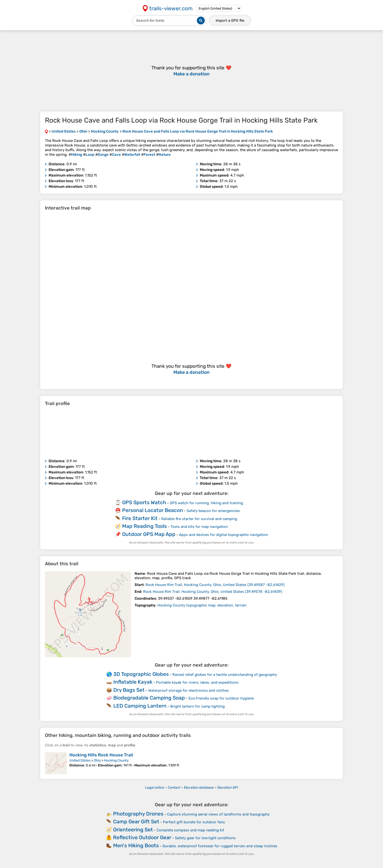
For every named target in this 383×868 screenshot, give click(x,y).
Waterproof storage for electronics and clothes (189, 690)
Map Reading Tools (144, 526)
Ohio (97, 760)
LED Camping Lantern (140, 706)
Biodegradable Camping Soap (149, 698)
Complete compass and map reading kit (190, 830)
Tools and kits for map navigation (199, 527)
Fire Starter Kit (140, 518)
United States (80, 760)
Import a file (230, 21)
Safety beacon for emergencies (213, 511)
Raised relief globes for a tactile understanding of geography (225, 675)
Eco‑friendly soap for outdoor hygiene (221, 698)
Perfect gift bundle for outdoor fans (194, 822)
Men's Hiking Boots (136, 845)
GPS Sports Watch (144, 502)
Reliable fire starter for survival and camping (199, 519)
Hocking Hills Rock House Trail (101, 755)
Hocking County (116, 760)
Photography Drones (138, 814)
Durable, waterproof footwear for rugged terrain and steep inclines (220, 846)
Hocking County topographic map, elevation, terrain (202, 605)
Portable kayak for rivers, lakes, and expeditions (197, 682)
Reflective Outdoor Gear (142, 837)
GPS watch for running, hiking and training (206, 503)
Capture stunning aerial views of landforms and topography (218, 814)
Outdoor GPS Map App (149, 534)
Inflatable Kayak (133, 682)
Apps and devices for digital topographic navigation (223, 535)
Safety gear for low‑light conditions (205, 838)
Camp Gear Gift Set (136, 821)
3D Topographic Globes (141, 674)
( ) (215, 585)
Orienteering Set (133, 830)
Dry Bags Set (129, 690)
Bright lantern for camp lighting (197, 706)
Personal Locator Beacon (153, 510)
